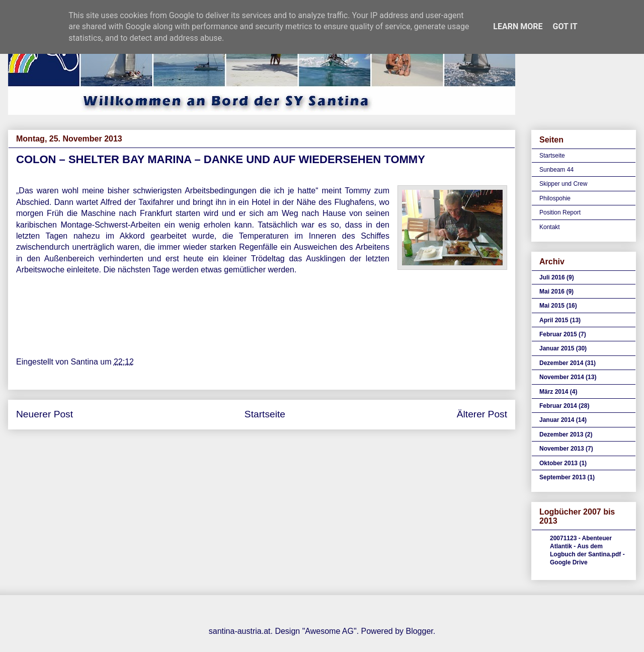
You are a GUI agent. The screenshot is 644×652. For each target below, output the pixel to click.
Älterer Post (482, 414)
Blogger (419, 631)
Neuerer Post (45, 414)
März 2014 (554, 392)
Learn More (518, 26)
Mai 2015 (552, 306)
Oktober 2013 (558, 463)
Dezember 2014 (561, 363)
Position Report (560, 212)
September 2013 (562, 477)
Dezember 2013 (561, 434)
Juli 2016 (552, 277)
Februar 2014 (558, 406)
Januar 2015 (557, 348)
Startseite (265, 414)
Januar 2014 (557, 420)
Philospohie (555, 198)
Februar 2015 (558, 334)
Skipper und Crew (563, 184)
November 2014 (562, 377)
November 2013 (562, 449)
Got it (565, 26)
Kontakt (550, 227)
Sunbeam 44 (556, 170)
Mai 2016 (552, 292)
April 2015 (554, 320)
